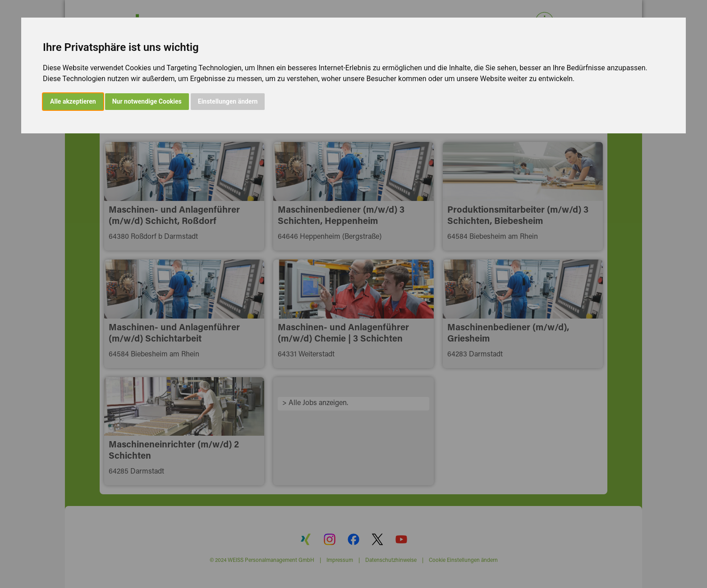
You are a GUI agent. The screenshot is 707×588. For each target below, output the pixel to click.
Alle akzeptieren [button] (73, 101)
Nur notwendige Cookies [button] (147, 101)
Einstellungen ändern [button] (228, 101)
